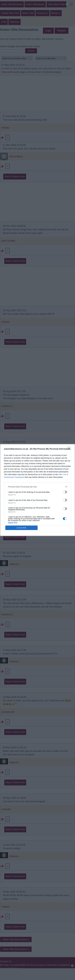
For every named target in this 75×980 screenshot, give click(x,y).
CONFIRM (21, 528)
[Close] (70, 449)
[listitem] (37, 487)
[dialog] (37, 490)
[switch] (65, 492)
